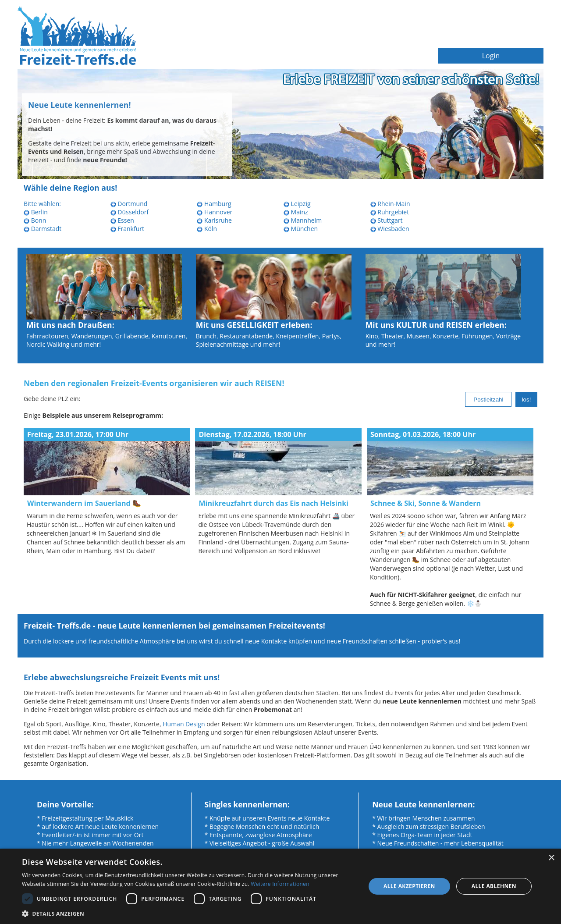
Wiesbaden (390, 229)
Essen (122, 220)
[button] (189, 913)
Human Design (184, 724)
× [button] (551, 858)
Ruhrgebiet (390, 212)
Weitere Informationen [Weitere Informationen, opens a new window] (280, 884)
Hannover (215, 212)
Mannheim (303, 220)
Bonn (35, 220)
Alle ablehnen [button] (494, 886)
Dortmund (129, 204)
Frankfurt (127, 229)
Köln (207, 229)
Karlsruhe (214, 220)
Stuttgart (387, 220)
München (301, 229)
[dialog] (280, 886)
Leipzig (297, 204)
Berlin (36, 212)
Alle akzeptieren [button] (409, 886)
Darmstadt (43, 229)
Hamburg (214, 204)
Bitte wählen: (42, 204)
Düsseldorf (130, 212)
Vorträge (508, 336)
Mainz (296, 212)
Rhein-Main (390, 204)
